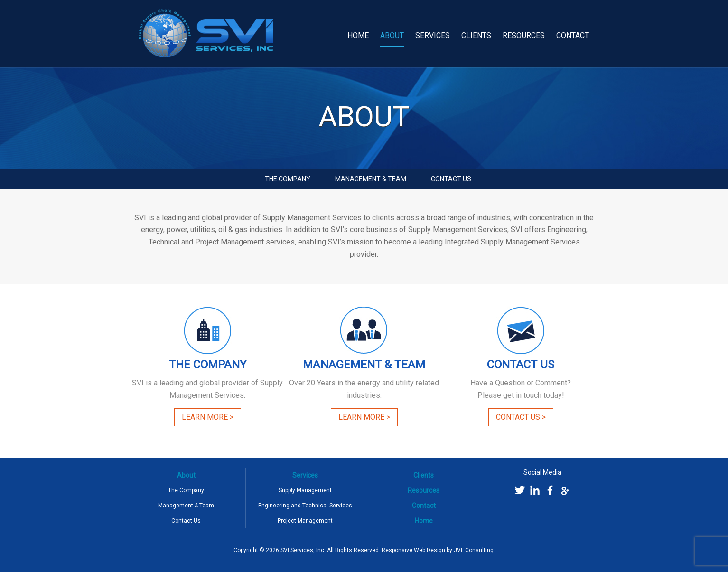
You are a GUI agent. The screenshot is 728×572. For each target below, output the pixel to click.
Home (358, 35)
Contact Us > (521, 417)
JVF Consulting (474, 550)
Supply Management (305, 490)
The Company (288, 179)
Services (433, 35)
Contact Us (451, 179)
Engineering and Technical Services (305, 506)
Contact (573, 35)
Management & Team (371, 179)
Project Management (305, 521)
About (392, 35)
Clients (476, 35)
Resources (524, 35)
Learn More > (208, 417)
